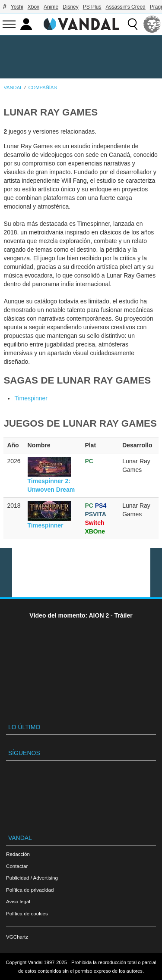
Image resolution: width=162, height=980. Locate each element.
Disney (71, 7)
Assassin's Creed (125, 7)
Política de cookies (27, 913)
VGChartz (17, 937)
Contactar (17, 866)
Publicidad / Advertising (32, 878)
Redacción (18, 854)
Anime (51, 7)
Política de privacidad (30, 890)
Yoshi (17, 7)
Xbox (33, 7)
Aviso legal (18, 901)
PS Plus (92, 7)
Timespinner (31, 398)
